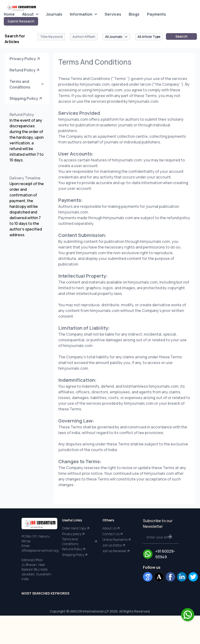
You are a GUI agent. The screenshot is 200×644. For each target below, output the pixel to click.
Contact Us (113, 534)
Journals (54, 14)
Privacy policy (74, 534)
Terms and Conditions (27, 84)
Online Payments (117, 540)
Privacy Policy (25, 59)
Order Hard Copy (76, 528)
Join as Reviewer (116, 551)
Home (9, 14)
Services (113, 14)
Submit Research (21, 21)
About (30, 14)
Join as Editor (114, 545)
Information (83, 14)
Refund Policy (25, 70)
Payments (156, 14)
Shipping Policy (26, 98)
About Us (111, 528)
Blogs (134, 14)
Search (181, 36)
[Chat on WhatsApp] (188, 615)
